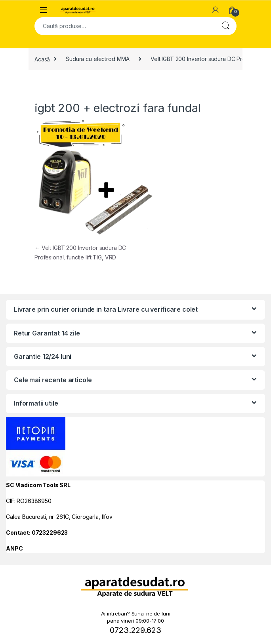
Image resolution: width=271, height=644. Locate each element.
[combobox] (124, 26)
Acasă (42, 59)
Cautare (225, 26)
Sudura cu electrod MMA (98, 59)
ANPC (14, 548)
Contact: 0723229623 (37, 533)
